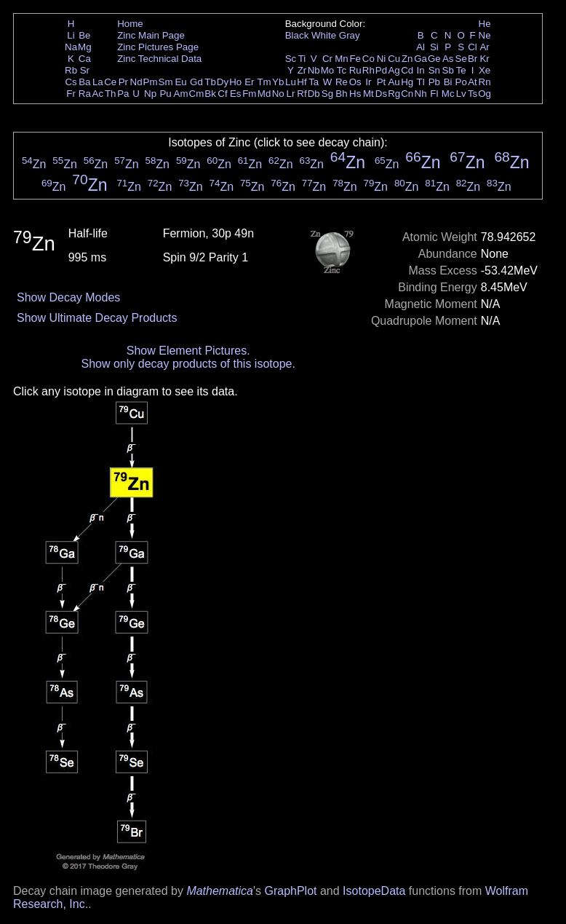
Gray (350, 35)
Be (84, 35)
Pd (381, 70)
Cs (71, 82)
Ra (85, 94)
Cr (327, 59)
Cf (222, 94)
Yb (278, 82)
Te (461, 70)
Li (71, 35)
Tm (264, 82)
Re (342, 82)
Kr (484, 59)
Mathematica (220, 891)
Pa (123, 94)
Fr (71, 94)
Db (314, 94)
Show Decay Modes (68, 297)
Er (249, 82)
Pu (165, 94)
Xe (485, 70)
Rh (368, 70)
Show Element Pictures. (188, 351)
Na (71, 47)
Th (111, 94)
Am (181, 94)
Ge (434, 59)
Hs (355, 94)
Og (485, 94)
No (278, 94)
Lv (461, 94)
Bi (448, 82)
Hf (302, 82)
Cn (407, 94)
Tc (342, 70)
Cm (197, 94)
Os (355, 82)
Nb (314, 70)
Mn (342, 59)
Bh (341, 94)
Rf (302, 94)
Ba (84, 82)
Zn (407, 59)
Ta (314, 82)
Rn (485, 82)
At (473, 82)
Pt (382, 82)
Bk (210, 94)
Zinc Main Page (151, 35)
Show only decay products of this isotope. (188, 364)
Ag (394, 70)
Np (150, 94)
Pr (123, 82)
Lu (291, 82)
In (421, 70)
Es (236, 94)
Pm (151, 82)
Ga (420, 59)
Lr (291, 94)
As (448, 59)
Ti (302, 59)
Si (434, 47)
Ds (381, 94)
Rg (394, 94)
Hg (407, 82)
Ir (368, 82)
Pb (434, 82)
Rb (71, 70)
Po (461, 82)
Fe (355, 59)
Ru (355, 70)
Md (264, 94)
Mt (368, 94)
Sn (434, 70)
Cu (394, 59)
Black (297, 35)
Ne (485, 35)
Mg (85, 47)
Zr (302, 70)
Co (368, 59)
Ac (98, 94)
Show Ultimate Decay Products (97, 318)
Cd (407, 70)
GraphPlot (290, 891)
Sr (85, 70)
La (98, 82)
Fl (434, 94)
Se (461, 59)
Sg (327, 94)
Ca (85, 59)
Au (394, 82)
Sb (448, 70)
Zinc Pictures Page (158, 47)
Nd (136, 82)
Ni (382, 59)
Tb (210, 82)
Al (420, 47)
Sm (166, 82)
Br (473, 59)
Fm (249, 94)
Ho (235, 82)
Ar (484, 47)
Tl (421, 82)
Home (130, 24)
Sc (291, 59)
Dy (223, 82)
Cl (473, 47)
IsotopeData (374, 891)
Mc (448, 94)
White (324, 35)
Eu (180, 82)
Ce (110, 82)
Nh (421, 94)
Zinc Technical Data (159, 59)
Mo (328, 70)
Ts (473, 94)
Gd (196, 82)
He (485, 24)
